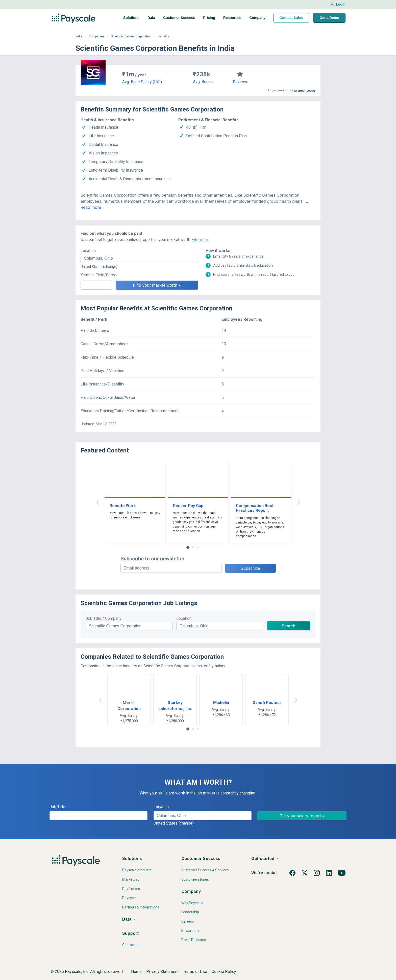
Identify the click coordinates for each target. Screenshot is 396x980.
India (79, 36)
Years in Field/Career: (100, 275)
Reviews (241, 82)
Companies (97, 36)
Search (289, 626)
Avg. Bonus (203, 82)
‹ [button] (97, 502)
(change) (110, 267)
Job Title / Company (104, 618)
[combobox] (139, 258)
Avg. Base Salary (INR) (142, 82)
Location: (89, 251)
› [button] (299, 502)
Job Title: (58, 807)
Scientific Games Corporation (131, 36)
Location (184, 618)
